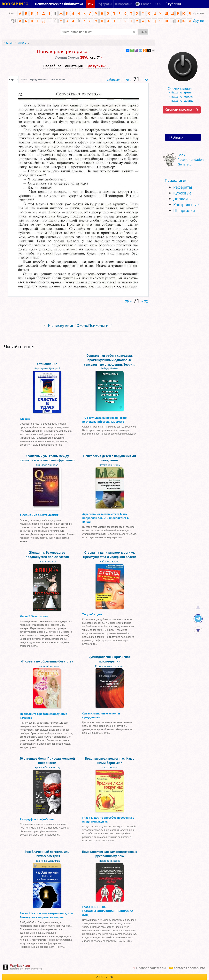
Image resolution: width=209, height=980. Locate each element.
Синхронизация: (182, 89)
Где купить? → (98, 66)
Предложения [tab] (39, 79)
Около (22, 43)
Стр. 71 (13, 79)
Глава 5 (25, 419)
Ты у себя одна (92, 614)
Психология (176, 180)
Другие (198, 21)
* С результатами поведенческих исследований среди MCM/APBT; (105, 420)
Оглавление (59, 79)
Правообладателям (151, 968)
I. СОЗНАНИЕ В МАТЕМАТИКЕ (39, 515)
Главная (8, 43)
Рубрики (177, 137)
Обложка (114, 80)
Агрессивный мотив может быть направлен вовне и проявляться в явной (105, 518)
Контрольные (186, 205)
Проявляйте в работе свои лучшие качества (43, 716)
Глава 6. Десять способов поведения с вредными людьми (108, 819)
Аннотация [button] (74, 66)
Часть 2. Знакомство (34, 616)
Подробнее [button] (52, 66)
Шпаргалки (184, 211)
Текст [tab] (24, 79)
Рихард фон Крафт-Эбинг (37, 819)
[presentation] (13, 79)
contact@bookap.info (190, 968)
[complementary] (22, 967)
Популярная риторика (62, 51)
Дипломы (182, 199)
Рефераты (183, 187)
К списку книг (80, 325)
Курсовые (182, 193)
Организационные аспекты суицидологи (101, 715)
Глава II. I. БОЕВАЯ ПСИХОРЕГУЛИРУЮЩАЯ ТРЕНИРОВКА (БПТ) (108, 911)
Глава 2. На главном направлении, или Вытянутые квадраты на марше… (46, 915)
